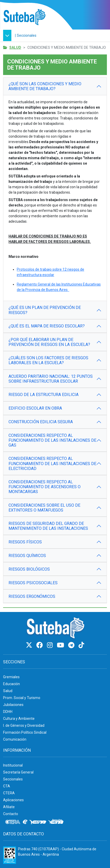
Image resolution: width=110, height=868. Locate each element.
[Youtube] (61, 645)
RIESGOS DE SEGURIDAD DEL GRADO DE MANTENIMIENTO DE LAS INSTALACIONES (48, 526)
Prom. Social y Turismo (22, 698)
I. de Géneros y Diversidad (24, 725)
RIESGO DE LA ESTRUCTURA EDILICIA (44, 395)
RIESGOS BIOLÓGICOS (29, 569)
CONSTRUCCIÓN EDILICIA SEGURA (41, 422)
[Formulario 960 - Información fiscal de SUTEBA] (10, 855)
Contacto (11, 814)
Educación (11, 684)
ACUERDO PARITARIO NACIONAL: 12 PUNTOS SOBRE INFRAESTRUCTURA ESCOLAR (51, 379)
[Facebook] (40, 645)
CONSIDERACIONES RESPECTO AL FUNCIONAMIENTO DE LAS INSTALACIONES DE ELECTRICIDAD (52, 463)
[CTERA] (13, 822)
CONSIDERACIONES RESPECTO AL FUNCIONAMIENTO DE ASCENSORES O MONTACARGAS (45, 487)
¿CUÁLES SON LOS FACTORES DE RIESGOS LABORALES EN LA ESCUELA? (48, 360)
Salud (15, 48)
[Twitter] (30, 645)
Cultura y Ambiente (19, 719)
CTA (7, 786)
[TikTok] (81, 645)
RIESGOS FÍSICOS (25, 542)
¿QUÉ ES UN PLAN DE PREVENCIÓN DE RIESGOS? (45, 310)
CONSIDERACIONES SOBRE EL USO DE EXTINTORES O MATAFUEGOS (44, 508)
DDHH (8, 712)
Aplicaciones (13, 800)
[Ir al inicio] (24, 17)
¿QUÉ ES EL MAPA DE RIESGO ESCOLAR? (47, 326)
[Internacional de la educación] (25, 822)
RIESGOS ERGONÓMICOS (32, 596)
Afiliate (9, 807)
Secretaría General (18, 772)
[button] (9, 35)
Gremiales (11, 677)
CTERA (9, 793)
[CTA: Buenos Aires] (57, 822)
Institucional (13, 765)
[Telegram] (72, 645)
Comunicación (15, 739)
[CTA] (38, 822)
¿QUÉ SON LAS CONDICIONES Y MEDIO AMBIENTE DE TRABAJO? (45, 86)
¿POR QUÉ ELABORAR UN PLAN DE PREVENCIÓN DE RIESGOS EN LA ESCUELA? (49, 342)
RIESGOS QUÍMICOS (27, 556)
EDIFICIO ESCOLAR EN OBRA (35, 408)
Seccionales (27, 35)
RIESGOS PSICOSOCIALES (33, 583)
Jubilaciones (13, 705)
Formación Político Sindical (25, 732)
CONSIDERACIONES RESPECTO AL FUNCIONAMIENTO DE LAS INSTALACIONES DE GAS (52, 440)
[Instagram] (51, 645)
